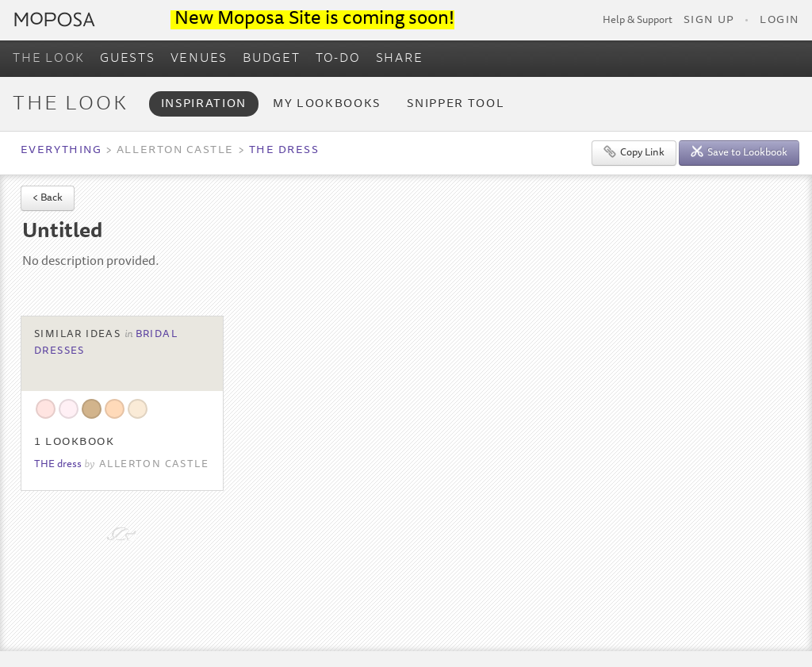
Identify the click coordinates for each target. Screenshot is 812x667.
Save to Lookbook (739, 152)
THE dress (284, 151)
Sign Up (709, 21)
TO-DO (338, 59)
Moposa (55, 19)
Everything (61, 151)
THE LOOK (49, 59)
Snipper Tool (456, 104)
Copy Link (634, 152)
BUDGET (272, 59)
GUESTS (128, 59)
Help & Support (638, 21)
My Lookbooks (327, 104)
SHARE (400, 59)
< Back (48, 199)
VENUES (199, 59)
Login (779, 21)
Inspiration (204, 104)
